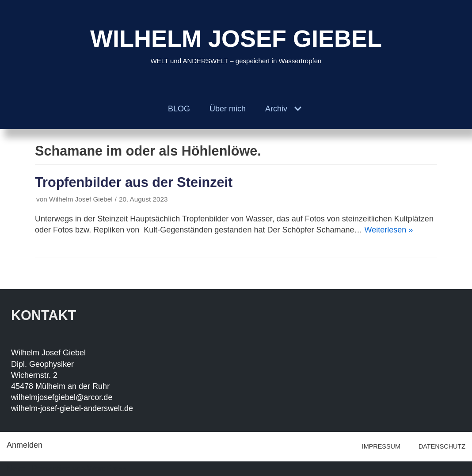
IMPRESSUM (381, 446)
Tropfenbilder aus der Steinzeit (134, 182)
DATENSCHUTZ (442, 446)
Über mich (228, 109)
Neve (16, 468)
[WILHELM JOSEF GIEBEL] (236, 44)
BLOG (179, 109)
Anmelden (25, 445)
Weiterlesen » (389, 230)
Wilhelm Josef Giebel (81, 199)
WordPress (107, 468)
